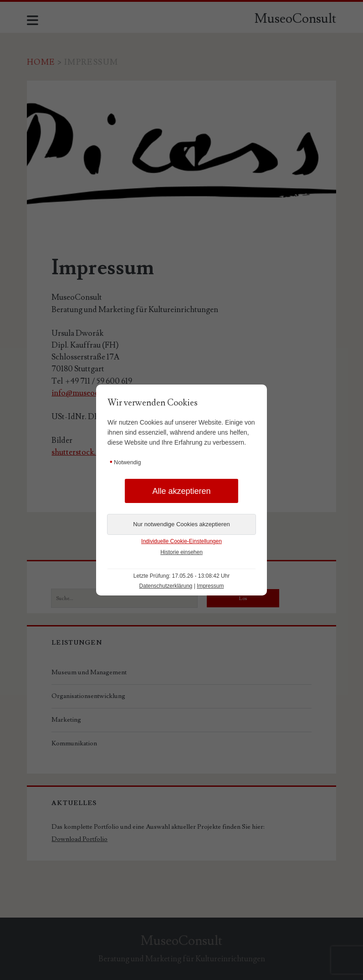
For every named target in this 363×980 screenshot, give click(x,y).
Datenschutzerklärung (166, 586)
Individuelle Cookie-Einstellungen (181, 541)
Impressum (210, 586)
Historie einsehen (181, 552)
